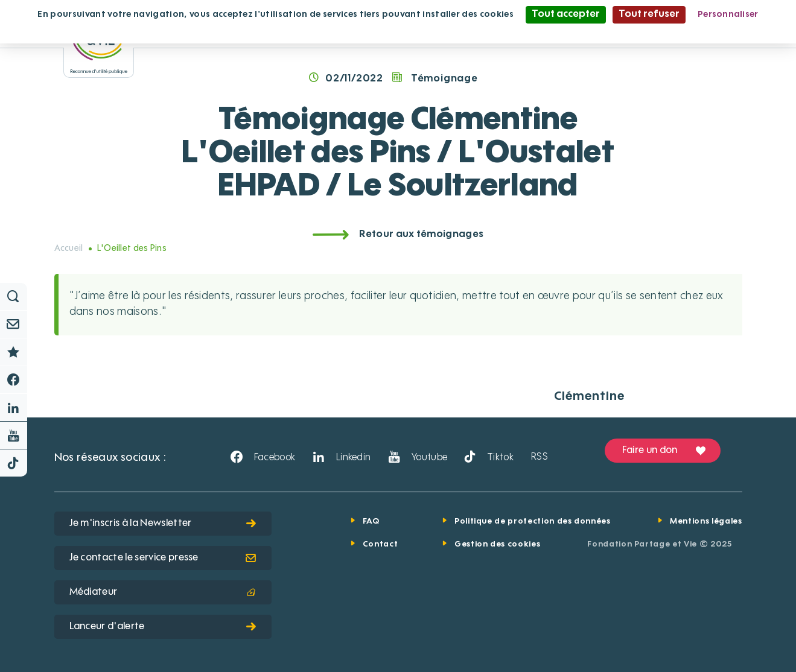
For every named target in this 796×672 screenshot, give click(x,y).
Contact (380, 544)
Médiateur (163, 592)
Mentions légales (706, 521)
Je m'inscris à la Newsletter (163, 524)
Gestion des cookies (497, 544)
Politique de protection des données (533, 521)
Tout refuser (649, 14)
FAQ (371, 521)
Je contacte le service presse (163, 558)
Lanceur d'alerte (163, 627)
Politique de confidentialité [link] (398, 31)
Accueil (69, 249)
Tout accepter (566, 14)
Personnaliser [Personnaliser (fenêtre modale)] (728, 14)
